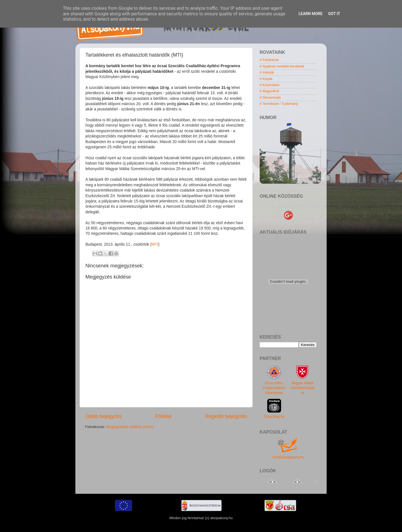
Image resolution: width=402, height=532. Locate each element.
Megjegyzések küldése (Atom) (130, 427)
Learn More (310, 14)
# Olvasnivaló (270, 98)
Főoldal (163, 416)
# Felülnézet (269, 60)
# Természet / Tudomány (279, 104)
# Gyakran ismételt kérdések (282, 66)
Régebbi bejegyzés (226, 416)
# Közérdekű (270, 85)
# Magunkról (269, 91)
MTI (155, 244)
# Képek (266, 79)
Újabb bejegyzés (103, 416)
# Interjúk (267, 72)
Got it (334, 14)
